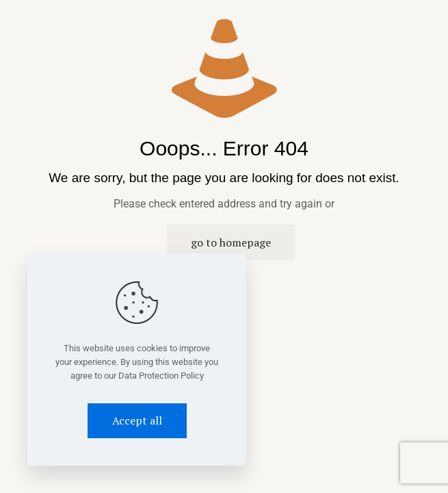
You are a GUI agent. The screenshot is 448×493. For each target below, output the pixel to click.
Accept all (137, 420)
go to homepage (231, 242)
